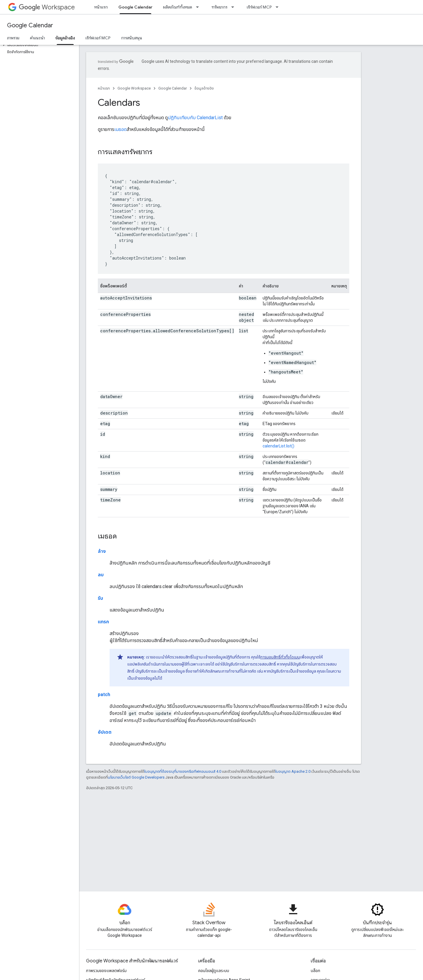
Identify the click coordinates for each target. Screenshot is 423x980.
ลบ (101, 575)
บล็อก (315, 971)
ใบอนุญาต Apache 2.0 (293, 771)
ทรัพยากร (219, 7)
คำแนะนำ (37, 38)
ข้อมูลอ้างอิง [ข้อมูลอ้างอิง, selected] (65, 38)
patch (104, 694)
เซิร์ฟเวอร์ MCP (259, 7)
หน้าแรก (101, 7)
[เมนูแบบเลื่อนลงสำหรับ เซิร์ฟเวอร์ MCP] (279, 7)
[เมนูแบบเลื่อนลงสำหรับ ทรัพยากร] (234, 7)
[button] (38, 45)
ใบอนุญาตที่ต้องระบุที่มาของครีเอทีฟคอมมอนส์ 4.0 (183, 771)
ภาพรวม (13, 38)
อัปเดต (105, 732)
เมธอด (120, 129)
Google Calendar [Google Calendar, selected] (135, 7)
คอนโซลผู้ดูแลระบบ (214, 971)
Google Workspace (134, 88)
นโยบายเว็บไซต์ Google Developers (136, 777)
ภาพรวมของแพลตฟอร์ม (106, 971)
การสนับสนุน (132, 38)
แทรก (103, 622)
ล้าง (102, 551)
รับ (100, 598)
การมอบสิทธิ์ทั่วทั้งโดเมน (280, 657)
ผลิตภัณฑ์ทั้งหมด (178, 7)
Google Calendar (30, 25)
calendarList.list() (278, 446)
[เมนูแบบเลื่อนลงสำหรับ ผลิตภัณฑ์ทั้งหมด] (199, 7)
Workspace (47, 7)
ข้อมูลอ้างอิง (204, 88)
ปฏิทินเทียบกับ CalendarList (195, 118)
